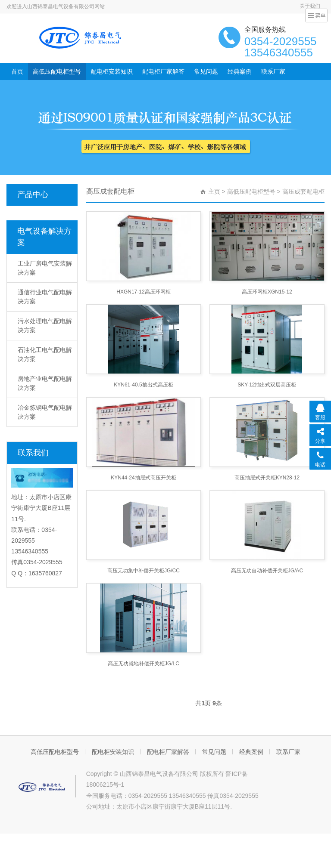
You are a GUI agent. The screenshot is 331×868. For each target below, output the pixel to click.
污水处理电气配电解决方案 (45, 326)
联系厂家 (273, 71)
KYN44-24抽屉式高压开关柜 (143, 478)
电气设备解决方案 (44, 237)
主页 (214, 192)
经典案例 (240, 71)
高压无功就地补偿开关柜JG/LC (144, 664)
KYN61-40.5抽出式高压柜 (143, 385)
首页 (17, 71)
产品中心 (33, 195)
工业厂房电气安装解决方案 (45, 268)
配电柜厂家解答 (163, 71)
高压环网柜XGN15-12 (267, 292)
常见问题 (206, 71)
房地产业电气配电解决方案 (45, 383)
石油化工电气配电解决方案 (45, 354)
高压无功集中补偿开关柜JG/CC (144, 571)
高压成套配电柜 (303, 192)
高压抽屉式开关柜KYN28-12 (267, 478)
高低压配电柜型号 (57, 71)
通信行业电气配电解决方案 (45, 297)
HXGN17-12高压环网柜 (143, 292)
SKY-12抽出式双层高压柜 (267, 385)
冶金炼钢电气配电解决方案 (45, 412)
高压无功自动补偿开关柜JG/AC (267, 571)
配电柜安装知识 (112, 71)
